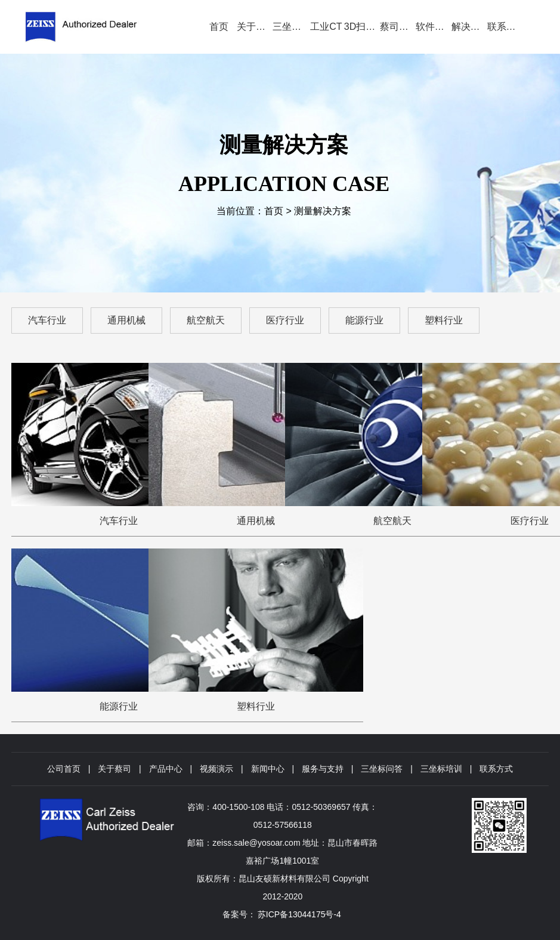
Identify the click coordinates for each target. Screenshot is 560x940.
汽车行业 (47, 320)
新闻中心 (268, 769)
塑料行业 (444, 320)
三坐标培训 (441, 769)
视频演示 (216, 769)
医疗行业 (285, 320)
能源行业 (364, 320)
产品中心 (166, 769)
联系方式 (496, 769)
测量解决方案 (323, 211)
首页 (274, 211)
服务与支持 (323, 769)
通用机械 (126, 320)
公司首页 (64, 769)
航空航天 (206, 320)
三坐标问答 (382, 769)
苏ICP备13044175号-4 (299, 914)
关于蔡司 (115, 769)
